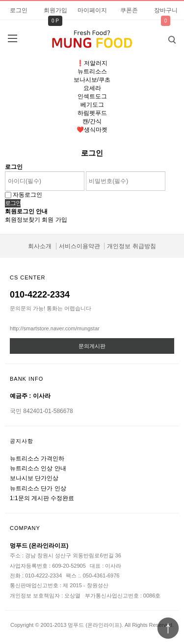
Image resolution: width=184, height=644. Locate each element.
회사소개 (40, 246)
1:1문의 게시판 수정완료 (42, 498)
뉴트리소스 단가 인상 (38, 488)
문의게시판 (92, 346)
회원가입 (55, 10)
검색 (165, 37)
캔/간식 (92, 121)
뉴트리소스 (92, 71)
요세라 (92, 88)
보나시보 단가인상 (34, 478)
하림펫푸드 (92, 113)
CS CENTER (28, 277)
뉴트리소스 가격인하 (37, 459)
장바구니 (166, 10)
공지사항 (22, 441)
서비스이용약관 (79, 246)
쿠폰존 (129, 10)
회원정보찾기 (23, 220)
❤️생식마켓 (92, 130)
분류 (12, 39)
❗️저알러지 (92, 63)
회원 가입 (54, 220)
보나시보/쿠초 (92, 80)
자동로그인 (27, 195)
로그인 (19, 10)
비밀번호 (0, 0)
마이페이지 (92, 10)
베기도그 (92, 105)
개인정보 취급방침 (131, 246)
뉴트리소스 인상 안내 (38, 468)
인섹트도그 (92, 96)
